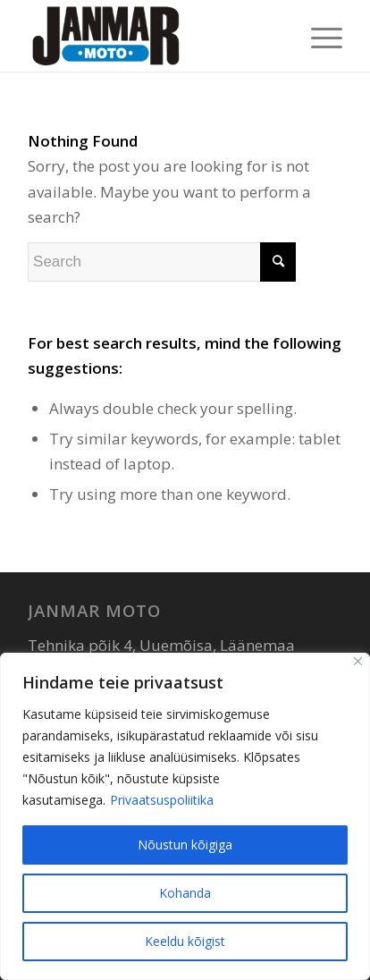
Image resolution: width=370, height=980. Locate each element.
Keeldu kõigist (185, 941)
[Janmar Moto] (154, 36)
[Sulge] (358, 661)
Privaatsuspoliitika (162, 800)
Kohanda (185, 893)
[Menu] (318, 36)
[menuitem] (318, 36)
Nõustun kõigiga (185, 845)
